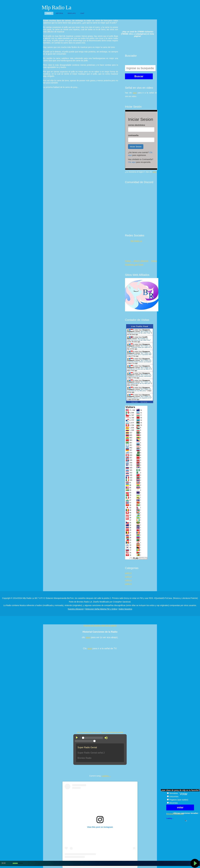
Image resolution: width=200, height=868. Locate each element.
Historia (59, 13)
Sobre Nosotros (125, 609)
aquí (135, 93)
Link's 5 (128, 584)
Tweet (141, 265)
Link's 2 (128, 573)
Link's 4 (128, 580)
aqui (88, 637)
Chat (82, 13)
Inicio (49, 13)
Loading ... (106, 776)
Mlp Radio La (56, 7)
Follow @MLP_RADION (137, 261)
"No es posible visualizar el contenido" (100, 754)
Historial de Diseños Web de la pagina (100, 625)
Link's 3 (128, 577)
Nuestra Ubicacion (76, 609)
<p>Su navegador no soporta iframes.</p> (141, 140)
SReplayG (72, 13)
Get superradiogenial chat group (88, 732)
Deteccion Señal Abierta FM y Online (101, 609)
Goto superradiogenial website (112, 732)
